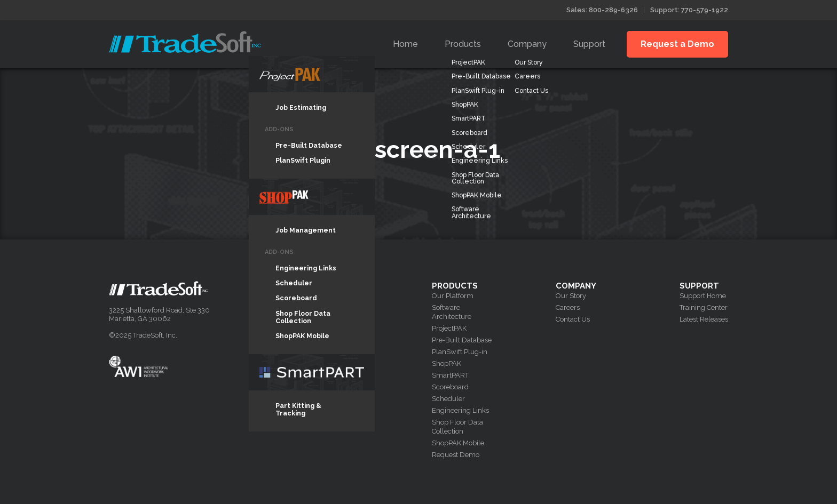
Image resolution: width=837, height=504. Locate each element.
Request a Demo (677, 44)
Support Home (703, 296)
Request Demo (456, 455)
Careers (568, 307)
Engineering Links (460, 410)
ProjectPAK (449, 328)
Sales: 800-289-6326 (602, 10)
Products (463, 44)
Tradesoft (185, 42)
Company (527, 44)
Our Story (571, 296)
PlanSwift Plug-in (460, 352)
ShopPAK (447, 363)
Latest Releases (704, 319)
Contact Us (573, 319)
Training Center (704, 307)
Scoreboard (450, 387)
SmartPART (450, 375)
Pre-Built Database (462, 340)
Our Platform (453, 296)
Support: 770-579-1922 (689, 10)
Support (589, 44)
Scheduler (448, 399)
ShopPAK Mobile (458, 443)
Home (405, 44)
